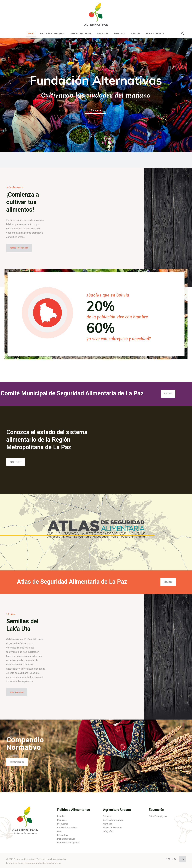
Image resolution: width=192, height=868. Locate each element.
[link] (25, 819)
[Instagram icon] (175, 859)
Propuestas (63, 824)
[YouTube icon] (172, 859)
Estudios (61, 816)
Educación (156, 810)
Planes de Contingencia (68, 843)
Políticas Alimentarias (74, 810)
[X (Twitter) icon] (169, 859)
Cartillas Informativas (67, 828)
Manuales (62, 820)
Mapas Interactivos (66, 839)
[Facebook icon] (166, 859)
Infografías (63, 835)
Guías (60, 831)
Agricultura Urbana (117, 810)
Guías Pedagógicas (158, 816)
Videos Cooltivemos (112, 828)
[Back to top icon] (183, 859)
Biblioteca (96, 110)
